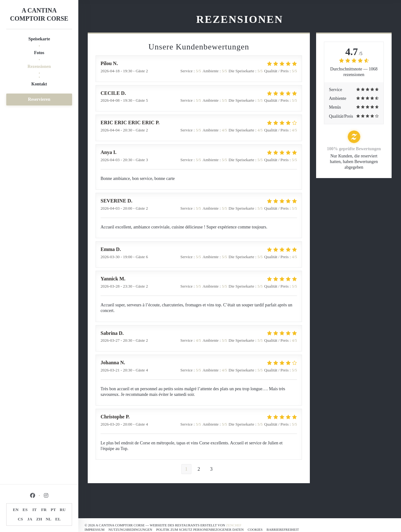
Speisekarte (39, 39)
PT (53, 510)
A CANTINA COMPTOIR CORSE (39, 14)
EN (16, 510)
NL (49, 519)
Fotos (39, 53)
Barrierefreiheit (283, 529)
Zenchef (234, 525)
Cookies (255, 529)
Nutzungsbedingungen (130, 529)
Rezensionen (39, 66)
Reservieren (39, 99)
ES (25, 510)
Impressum (95, 529)
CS (21, 519)
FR (44, 510)
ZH (39, 519)
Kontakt (39, 84)
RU (63, 510)
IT (34, 510)
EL (58, 519)
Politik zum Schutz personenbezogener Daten (200, 529)
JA (30, 519)
